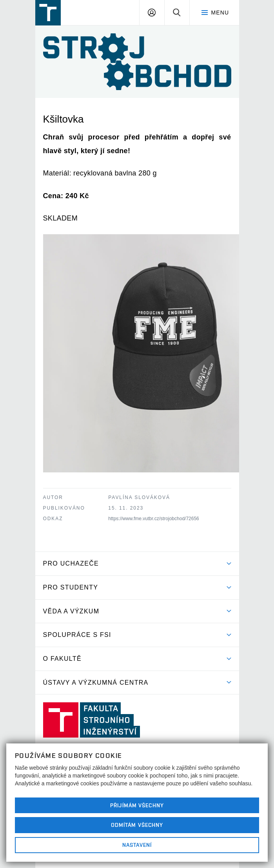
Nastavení (137, 845)
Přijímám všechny (137, 805)
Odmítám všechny (137, 825)
